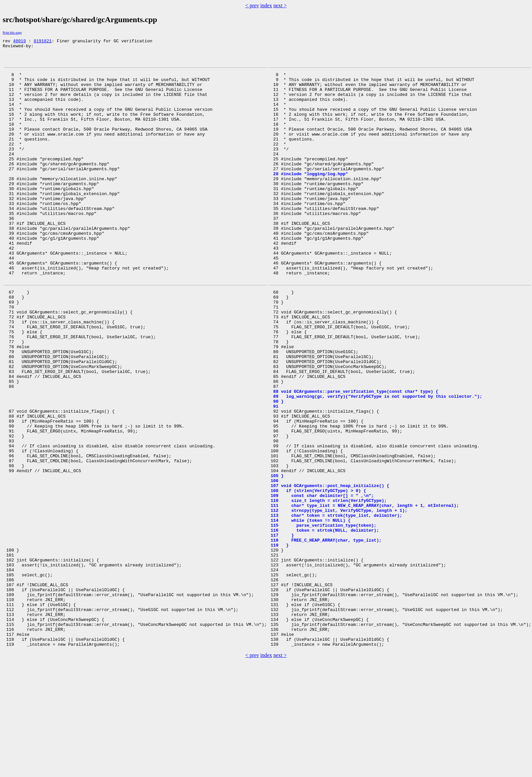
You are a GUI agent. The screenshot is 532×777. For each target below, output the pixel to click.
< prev (252, 5)
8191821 (43, 42)
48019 (19, 42)
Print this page (12, 33)
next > (280, 5)
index (266, 5)
